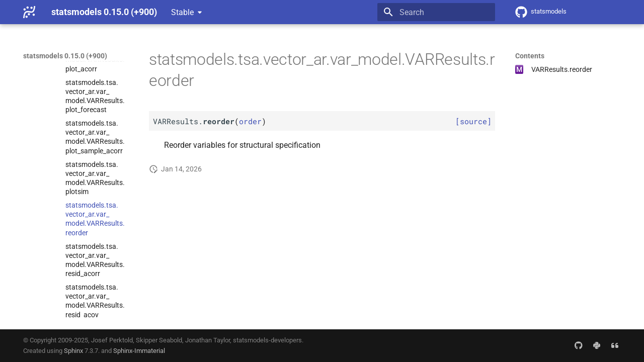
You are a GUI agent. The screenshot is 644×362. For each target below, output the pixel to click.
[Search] (436, 12)
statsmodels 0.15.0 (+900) (65, 56)
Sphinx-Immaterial (139, 351)
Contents (530, 56)
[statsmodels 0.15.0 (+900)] (29, 12)
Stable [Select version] (182, 12)
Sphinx (73, 351)
